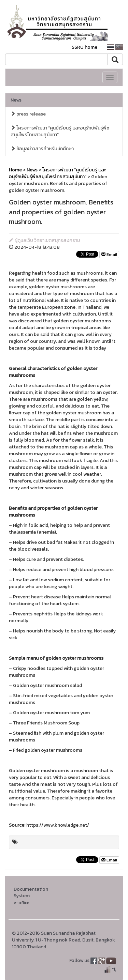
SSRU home (84, 47)
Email (109, 255)
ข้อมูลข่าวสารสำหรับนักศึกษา (42, 149)
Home (15, 170)
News (16, 100)
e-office (22, 902)
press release (28, 114)
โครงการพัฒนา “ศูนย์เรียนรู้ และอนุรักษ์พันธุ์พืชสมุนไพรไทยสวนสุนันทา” (60, 131)
